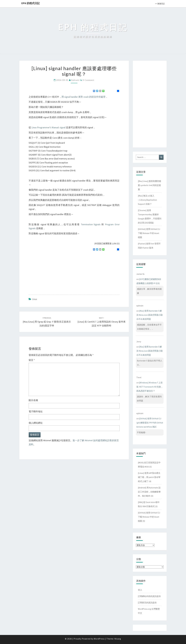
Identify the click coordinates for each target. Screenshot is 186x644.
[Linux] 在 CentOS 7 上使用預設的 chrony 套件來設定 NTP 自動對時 (102, 322)
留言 (32, 360)
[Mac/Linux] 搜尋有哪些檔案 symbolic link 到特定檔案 (150, 185)
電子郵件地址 (36, 411)
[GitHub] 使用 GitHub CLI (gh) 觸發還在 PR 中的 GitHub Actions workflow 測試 (150, 423)
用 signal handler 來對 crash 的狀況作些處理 (83, 97)
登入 (140, 590)
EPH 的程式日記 (30, 3)
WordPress (99, 639)
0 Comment (89, 80)
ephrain (75, 80)
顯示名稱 (33, 400)
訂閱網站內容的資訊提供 (149, 596)
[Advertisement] (50, 271)
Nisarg (118, 639)
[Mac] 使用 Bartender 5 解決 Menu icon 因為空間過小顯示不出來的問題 (150, 315)
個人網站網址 (36, 423)
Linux (35, 299)
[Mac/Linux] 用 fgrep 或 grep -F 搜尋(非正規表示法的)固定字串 (47, 322)
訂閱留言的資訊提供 (147, 603)
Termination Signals (91, 224)
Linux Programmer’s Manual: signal (48, 127)
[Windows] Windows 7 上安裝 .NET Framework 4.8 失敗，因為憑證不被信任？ (150, 387)
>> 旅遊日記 (160, 4)
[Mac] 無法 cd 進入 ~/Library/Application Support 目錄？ (147, 200)
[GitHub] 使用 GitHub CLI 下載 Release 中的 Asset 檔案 (149, 233)
